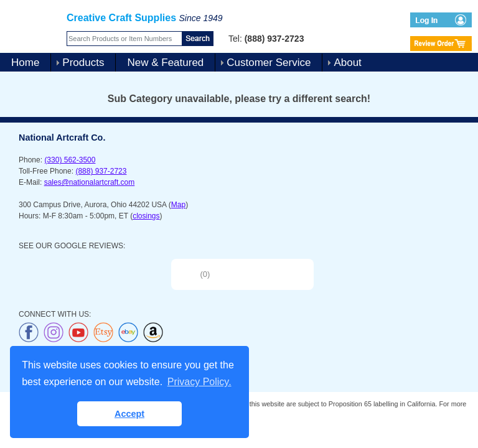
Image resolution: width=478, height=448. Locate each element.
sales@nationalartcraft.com (90, 182)
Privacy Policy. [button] (199, 382)
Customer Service (269, 63)
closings (146, 216)
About (347, 63)
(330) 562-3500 (70, 160)
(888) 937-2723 (101, 171)
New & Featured (165, 63)
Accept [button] (129, 414)
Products (83, 63)
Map (178, 205)
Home (25, 63)
